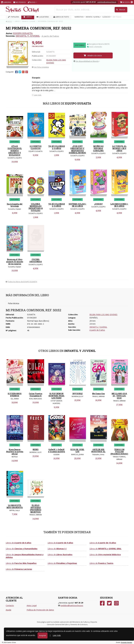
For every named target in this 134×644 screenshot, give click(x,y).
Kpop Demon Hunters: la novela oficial (15, 452)
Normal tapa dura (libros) (38, 321)
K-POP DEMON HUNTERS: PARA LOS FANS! (56, 396)
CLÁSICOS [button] (106, 17)
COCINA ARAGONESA (36, 260)
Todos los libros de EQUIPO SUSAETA (21, 282)
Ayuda (8, 610)
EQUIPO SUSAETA (23, 33)
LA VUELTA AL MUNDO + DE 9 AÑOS (119, 148)
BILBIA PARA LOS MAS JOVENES (103, 315)
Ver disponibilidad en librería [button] (86, 61)
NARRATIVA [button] (79, 17)
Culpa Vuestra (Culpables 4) (36, 395)
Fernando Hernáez (126, 642)
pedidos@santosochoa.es (107, 2)
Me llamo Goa (98, 394)
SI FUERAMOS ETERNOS (15, 395)
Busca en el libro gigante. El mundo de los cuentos (15, 262)
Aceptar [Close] (43, 635)
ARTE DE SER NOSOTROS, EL (98, 451)
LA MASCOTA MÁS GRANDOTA (15, 506)
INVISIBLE (77, 394)
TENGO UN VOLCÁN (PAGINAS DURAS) (119, 452)
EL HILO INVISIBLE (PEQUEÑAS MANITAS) (36, 509)
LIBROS (28, 17)
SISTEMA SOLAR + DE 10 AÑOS (77, 205)
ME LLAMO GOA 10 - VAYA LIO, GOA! (119, 396)
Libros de (19, 543)
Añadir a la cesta (93, 55)
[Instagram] (116, 603)
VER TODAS (117, 17)
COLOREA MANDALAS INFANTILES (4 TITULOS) (36, 207)
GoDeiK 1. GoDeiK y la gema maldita (56, 451)
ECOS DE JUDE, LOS (77, 451)
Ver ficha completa (40, 67)
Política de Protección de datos (40, 610)
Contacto (10, 605)
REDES (36, 449)
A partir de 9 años (50, 36)
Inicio (9, 21)
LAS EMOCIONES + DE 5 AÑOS (119, 205)
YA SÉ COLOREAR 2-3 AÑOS (57, 147)
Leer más (57, 635)
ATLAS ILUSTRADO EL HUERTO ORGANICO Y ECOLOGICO (15, 151)
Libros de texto (61, 17)
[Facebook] (102, 603)
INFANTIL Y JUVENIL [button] (93, 17)
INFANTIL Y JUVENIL (28, 36)
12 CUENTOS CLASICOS (36, 147)
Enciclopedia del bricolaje (15, 205)
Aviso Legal (32, 605)
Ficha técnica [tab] (14, 303)
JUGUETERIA (43, 17)
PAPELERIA (14, 17)
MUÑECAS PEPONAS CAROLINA (98, 148)
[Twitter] (109, 603)
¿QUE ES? (98, 204)
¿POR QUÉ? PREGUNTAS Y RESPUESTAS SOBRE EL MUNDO (77, 149)
